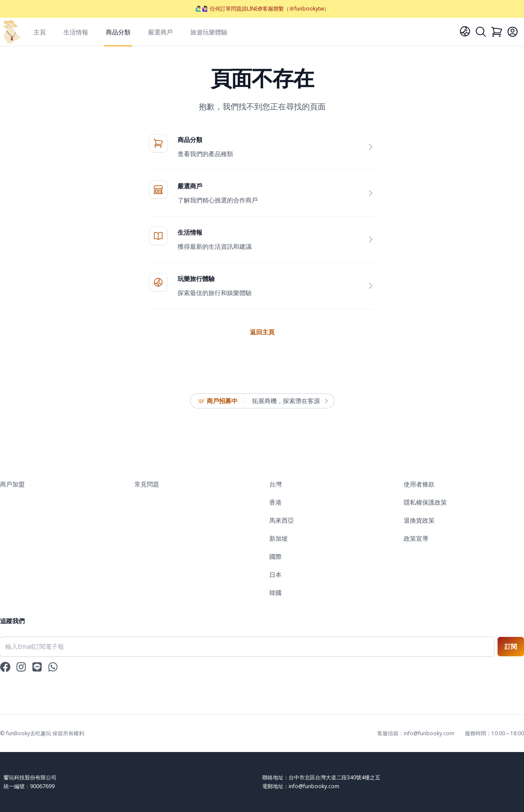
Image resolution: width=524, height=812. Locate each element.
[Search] (481, 32)
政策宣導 (416, 538)
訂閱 (511, 646)
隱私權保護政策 (425, 502)
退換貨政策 (419, 520)
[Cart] (497, 32)
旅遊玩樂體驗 (209, 32)
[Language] (465, 31)
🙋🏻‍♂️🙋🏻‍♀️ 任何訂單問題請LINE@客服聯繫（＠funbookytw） (262, 9)
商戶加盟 (12, 484)
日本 (275, 574)
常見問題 (147, 484)
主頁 (40, 32)
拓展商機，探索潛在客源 (290, 401)
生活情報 (76, 32)
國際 (275, 556)
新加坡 (279, 538)
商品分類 (118, 32)
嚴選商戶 (160, 32)
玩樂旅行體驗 (196, 279)
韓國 (275, 593)
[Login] (513, 32)
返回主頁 (262, 332)
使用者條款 (419, 484)
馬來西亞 (282, 520)
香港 (275, 502)
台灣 (275, 484)
